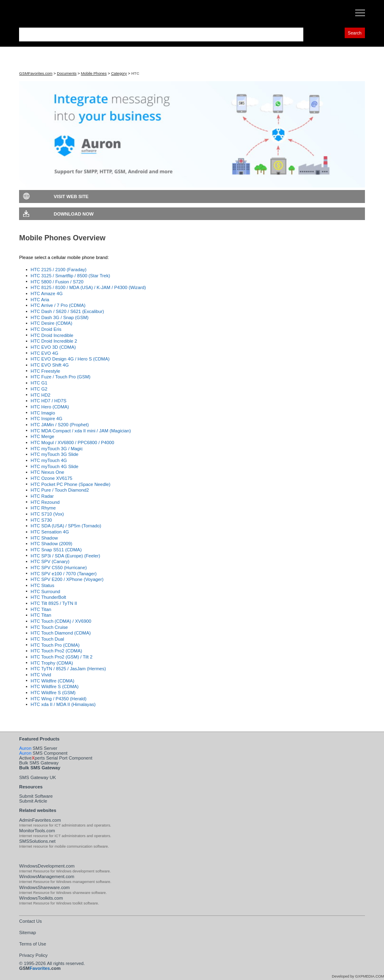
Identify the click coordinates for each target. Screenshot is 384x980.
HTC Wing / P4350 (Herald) (59, 699)
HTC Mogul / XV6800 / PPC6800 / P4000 (73, 443)
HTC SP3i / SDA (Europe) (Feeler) (66, 556)
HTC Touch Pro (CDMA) (55, 645)
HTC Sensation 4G (50, 532)
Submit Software (36, 796)
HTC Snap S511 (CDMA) (56, 550)
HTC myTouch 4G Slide (55, 466)
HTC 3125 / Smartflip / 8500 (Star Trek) (71, 276)
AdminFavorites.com (40, 820)
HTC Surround (46, 591)
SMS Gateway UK (38, 777)
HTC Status (43, 585)
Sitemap (27, 933)
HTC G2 (39, 389)
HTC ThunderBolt (48, 597)
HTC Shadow (44, 538)
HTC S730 (42, 520)
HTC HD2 (41, 395)
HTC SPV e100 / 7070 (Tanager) (64, 574)
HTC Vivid (41, 675)
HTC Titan (41, 609)
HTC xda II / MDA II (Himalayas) (63, 704)
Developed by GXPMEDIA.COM (358, 976)
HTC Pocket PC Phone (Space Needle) (71, 484)
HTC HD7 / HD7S (49, 401)
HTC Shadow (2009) (52, 544)
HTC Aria (40, 300)
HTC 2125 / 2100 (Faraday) (59, 270)
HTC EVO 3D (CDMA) (53, 347)
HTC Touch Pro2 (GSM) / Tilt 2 (62, 657)
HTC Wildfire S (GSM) (53, 693)
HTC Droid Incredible (52, 335)
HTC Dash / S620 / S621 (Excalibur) (68, 311)
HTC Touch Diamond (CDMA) (61, 633)
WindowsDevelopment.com (47, 866)
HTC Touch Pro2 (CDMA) (57, 651)
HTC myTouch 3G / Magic (57, 449)
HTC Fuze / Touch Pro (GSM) (61, 377)
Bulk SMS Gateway (39, 763)
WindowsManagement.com (47, 876)
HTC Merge (43, 436)
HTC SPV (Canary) (50, 561)
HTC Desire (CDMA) (52, 323)
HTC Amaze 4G (47, 294)
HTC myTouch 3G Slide (55, 454)
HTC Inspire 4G (47, 419)
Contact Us (30, 921)
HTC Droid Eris (46, 329)
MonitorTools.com (37, 831)
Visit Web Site (71, 196)
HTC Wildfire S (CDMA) (55, 686)
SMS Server (38, 748)
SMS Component (43, 753)
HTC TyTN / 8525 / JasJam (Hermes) (69, 669)
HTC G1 (39, 383)
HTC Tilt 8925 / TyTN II (54, 603)
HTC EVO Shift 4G (50, 365)
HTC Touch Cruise (49, 627)
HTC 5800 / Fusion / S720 (57, 282)
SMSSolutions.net (37, 841)
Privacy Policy (33, 955)
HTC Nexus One (48, 472)
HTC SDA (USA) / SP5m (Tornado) (66, 526)
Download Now (74, 214)
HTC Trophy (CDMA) (52, 663)
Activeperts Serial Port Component (56, 758)
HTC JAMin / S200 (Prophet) (60, 425)
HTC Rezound (45, 502)
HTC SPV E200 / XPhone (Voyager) (67, 579)
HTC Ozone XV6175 (52, 478)
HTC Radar (42, 496)
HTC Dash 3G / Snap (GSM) (60, 317)
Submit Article (33, 801)
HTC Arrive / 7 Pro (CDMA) (58, 305)
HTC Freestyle (46, 371)
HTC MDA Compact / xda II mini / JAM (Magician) (81, 431)
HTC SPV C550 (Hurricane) (59, 568)
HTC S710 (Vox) (47, 514)
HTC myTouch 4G (49, 460)
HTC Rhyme (43, 508)
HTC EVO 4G (45, 353)
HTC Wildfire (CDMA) (53, 681)
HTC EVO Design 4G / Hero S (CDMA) (70, 359)
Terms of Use (32, 944)
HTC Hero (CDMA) (50, 407)
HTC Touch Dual (47, 639)
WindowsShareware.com (44, 887)
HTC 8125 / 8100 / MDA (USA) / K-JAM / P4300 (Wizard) (88, 287)
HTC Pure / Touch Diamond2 (60, 490)
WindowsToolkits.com (41, 898)
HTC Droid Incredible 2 (54, 341)
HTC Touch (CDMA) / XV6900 (61, 621)
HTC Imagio (43, 413)
